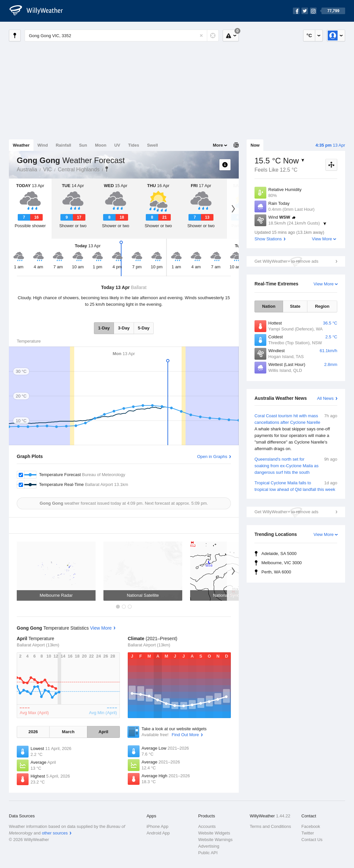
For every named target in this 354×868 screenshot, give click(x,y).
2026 (33, 732)
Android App (158, 833)
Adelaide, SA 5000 (279, 554)
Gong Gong (107, 169)
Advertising (209, 846)
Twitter (308, 833)
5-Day (144, 328)
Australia (27, 169)
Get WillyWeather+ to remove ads (286, 261)
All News (325, 398)
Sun (83, 145)
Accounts (207, 826)
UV (117, 145)
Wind (43, 145)
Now (255, 145)
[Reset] (201, 36)
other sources (55, 833)
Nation (269, 306)
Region (322, 306)
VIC (47, 169)
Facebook (311, 826)
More (218, 145)
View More (322, 239)
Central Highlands (79, 169)
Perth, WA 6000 (276, 572)
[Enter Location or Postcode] (122, 36)
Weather (21, 145)
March (68, 732)
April (103, 732)
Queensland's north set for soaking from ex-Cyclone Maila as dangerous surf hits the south (296, 465)
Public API (208, 853)
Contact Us (312, 840)
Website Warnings (215, 840)
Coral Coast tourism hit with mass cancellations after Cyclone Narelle (296, 432)
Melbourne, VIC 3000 (282, 563)
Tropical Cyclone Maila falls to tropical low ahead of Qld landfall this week (296, 486)
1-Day (104, 328)
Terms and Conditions (271, 826)
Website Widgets (214, 833)
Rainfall (64, 145)
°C (309, 35)
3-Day (124, 328)
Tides (134, 145)
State (295, 306)
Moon (101, 145)
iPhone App (157, 826)
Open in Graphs (212, 457)
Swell (153, 145)
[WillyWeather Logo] (40, 11)
